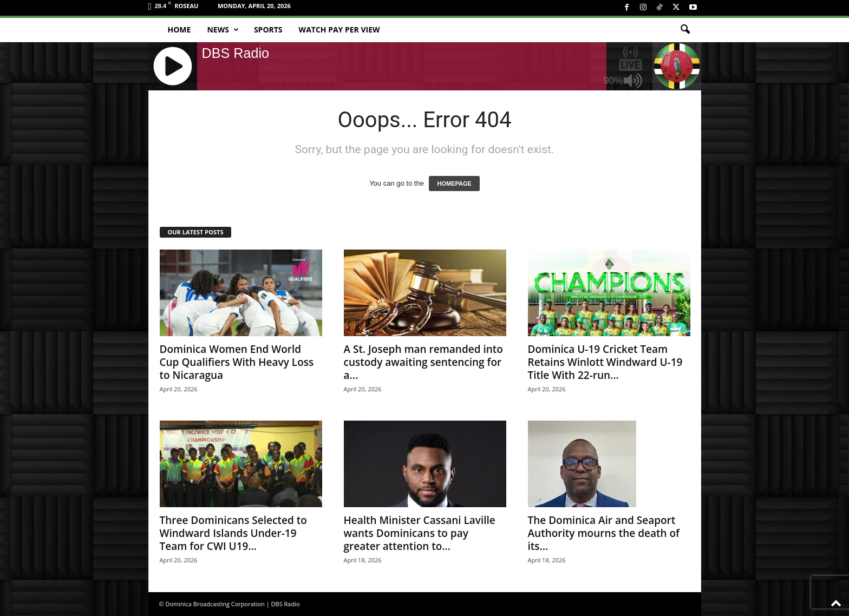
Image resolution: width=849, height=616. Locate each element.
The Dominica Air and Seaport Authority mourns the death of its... (604, 533)
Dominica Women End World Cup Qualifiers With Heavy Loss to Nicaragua (237, 362)
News (223, 30)
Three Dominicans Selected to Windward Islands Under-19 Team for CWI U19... (233, 533)
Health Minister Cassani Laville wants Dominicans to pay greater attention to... (420, 533)
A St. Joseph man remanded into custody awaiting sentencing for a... (423, 362)
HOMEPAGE (454, 184)
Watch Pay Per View (339, 30)
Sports (268, 30)
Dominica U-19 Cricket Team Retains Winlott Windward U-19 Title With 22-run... (605, 362)
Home (179, 30)
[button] (685, 30)
